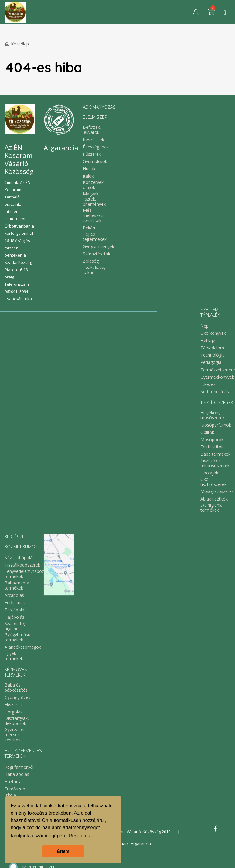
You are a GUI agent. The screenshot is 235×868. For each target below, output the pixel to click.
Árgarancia (141, 844)
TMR (124, 844)
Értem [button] (63, 851)
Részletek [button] (79, 836)
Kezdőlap (17, 44)
